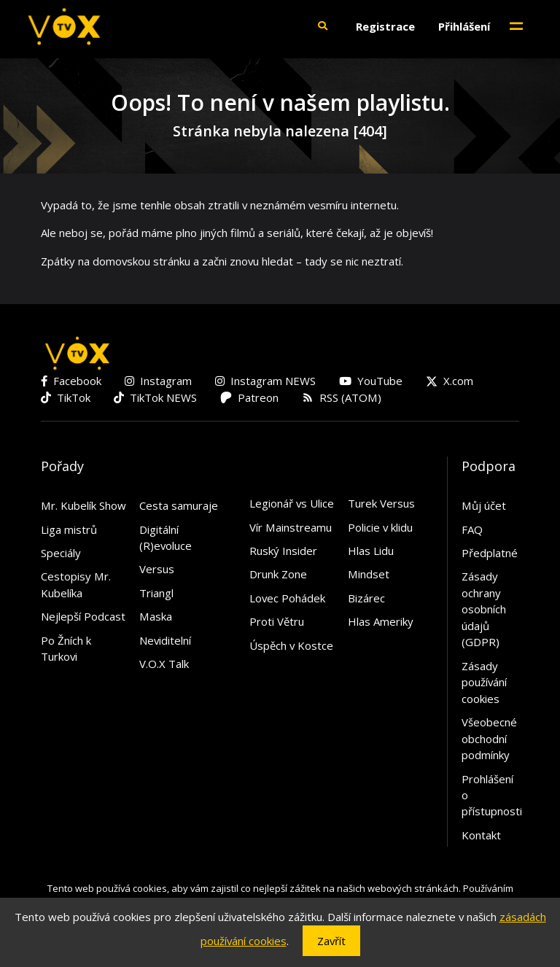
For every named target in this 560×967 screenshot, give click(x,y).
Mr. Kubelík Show (83, 505)
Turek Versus (381, 503)
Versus (157, 569)
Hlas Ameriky (381, 621)
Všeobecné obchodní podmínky (489, 738)
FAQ (472, 529)
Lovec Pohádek (287, 598)
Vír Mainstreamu (291, 527)
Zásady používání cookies (484, 682)
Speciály (61, 553)
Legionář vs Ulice (292, 503)
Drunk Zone (278, 574)
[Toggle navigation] (516, 26)
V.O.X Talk (164, 664)
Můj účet (484, 505)
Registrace (385, 26)
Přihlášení (464, 26)
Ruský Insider (283, 551)
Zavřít (331, 941)
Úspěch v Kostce (291, 645)
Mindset (369, 574)
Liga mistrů (69, 529)
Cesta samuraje (179, 505)
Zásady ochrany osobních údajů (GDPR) (484, 609)
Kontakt (481, 835)
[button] (322, 26)
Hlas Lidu (371, 551)
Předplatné (490, 553)
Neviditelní (165, 640)
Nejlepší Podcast (83, 616)
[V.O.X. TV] (64, 26)
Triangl (156, 593)
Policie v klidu (380, 527)
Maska (156, 616)
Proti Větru (277, 621)
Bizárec (366, 598)
